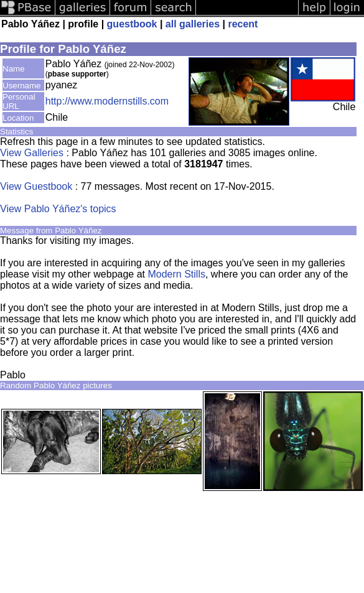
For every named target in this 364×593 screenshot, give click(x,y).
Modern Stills (176, 274)
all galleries (193, 24)
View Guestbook (36, 186)
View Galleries (32, 153)
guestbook (132, 24)
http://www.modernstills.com (107, 101)
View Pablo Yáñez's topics (58, 209)
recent (243, 24)
